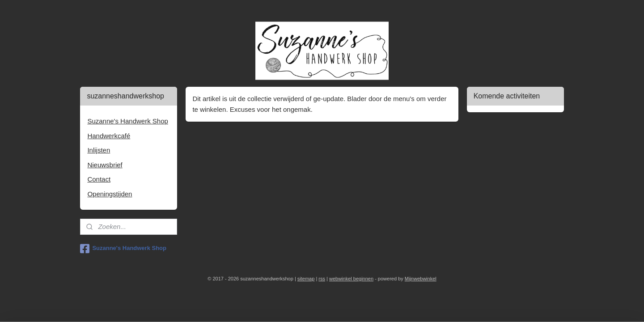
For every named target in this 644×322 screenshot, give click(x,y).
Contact (99, 179)
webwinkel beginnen (351, 279)
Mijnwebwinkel (421, 279)
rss (322, 279)
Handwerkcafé (109, 136)
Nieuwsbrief (105, 165)
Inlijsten (99, 150)
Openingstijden (110, 194)
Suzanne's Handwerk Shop (127, 121)
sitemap (306, 279)
